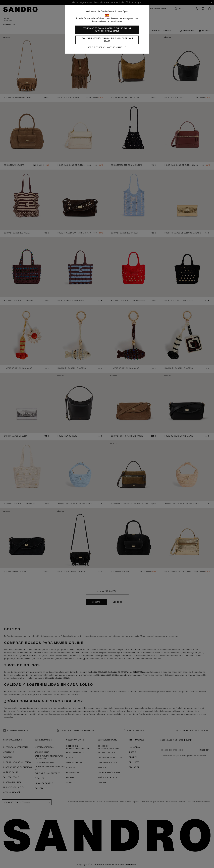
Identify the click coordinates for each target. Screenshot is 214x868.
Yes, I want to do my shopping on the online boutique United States (107, 30)
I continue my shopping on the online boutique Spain (107, 40)
